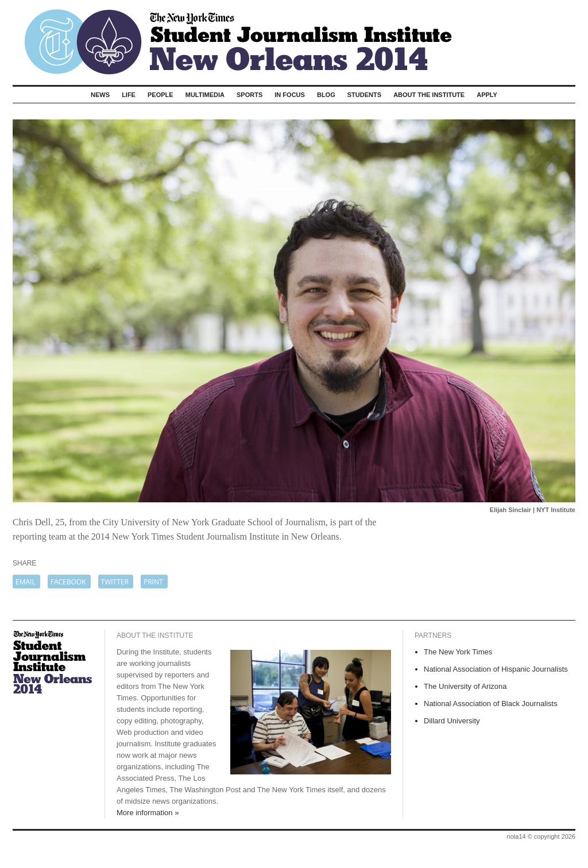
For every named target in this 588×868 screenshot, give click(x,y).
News (100, 95)
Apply (487, 95)
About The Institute (429, 95)
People (160, 95)
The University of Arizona (465, 686)
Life (129, 95)
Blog (326, 95)
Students (364, 95)
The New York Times (458, 652)
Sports (249, 95)
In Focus (290, 95)
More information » (148, 813)
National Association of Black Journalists (491, 704)
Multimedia (205, 95)
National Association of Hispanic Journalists (496, 669)
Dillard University (452, 721)
